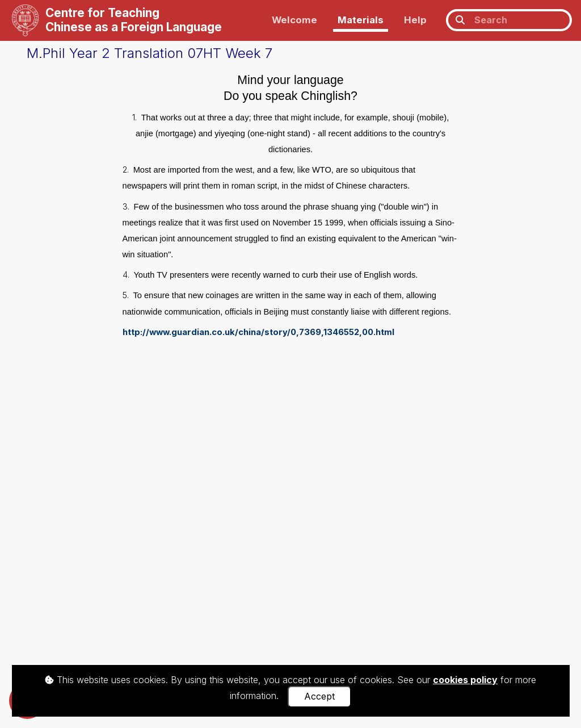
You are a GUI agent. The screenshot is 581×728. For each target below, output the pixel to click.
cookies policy (465, 680)
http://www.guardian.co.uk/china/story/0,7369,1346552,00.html (258, 332)
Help (415, 20)
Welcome (294, 20)
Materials (361, 20)
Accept (319, 696)
